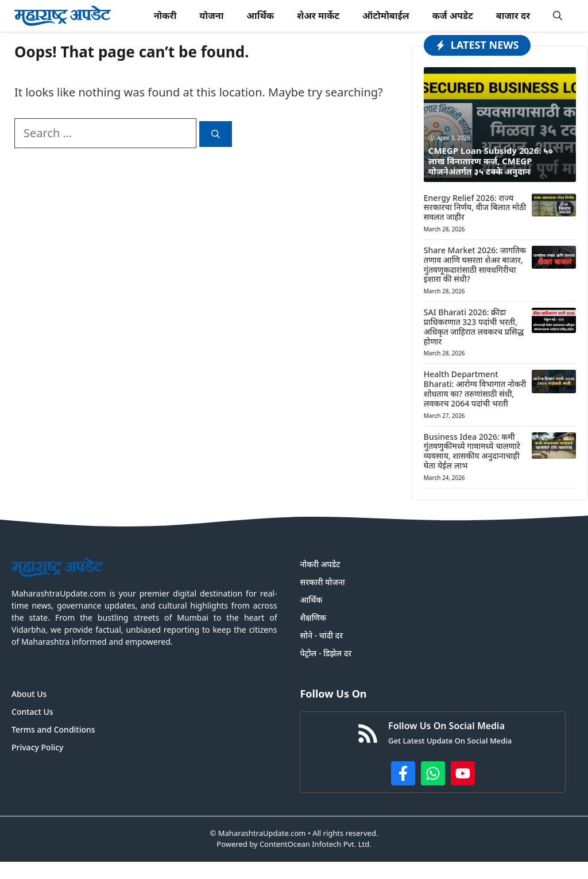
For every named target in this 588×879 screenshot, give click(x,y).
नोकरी (165, 16)
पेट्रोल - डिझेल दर (326, 653)
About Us (29, 694)
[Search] (216, 134)
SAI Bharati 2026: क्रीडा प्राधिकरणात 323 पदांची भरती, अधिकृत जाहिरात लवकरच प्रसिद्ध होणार (474, 326)
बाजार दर (513, 16)
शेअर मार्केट (318, 16)
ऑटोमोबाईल (386, 16)
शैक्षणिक (313, 617)
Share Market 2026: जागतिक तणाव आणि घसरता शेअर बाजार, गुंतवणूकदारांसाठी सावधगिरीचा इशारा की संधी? (475, 264)
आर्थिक (260, 16)
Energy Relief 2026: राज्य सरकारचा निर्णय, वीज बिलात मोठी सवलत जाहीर (475, 208)
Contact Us (32, 712)
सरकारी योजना (322, 582)
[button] (558, 16)
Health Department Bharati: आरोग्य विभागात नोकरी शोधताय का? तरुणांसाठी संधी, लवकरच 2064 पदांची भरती (475, 388)
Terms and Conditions (53, 729)
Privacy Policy (37, 747)
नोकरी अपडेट (320, 564)
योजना (211, 16)
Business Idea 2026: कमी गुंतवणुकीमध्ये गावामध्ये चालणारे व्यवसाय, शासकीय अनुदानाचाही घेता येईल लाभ (472, 451)
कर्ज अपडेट (453, 16)
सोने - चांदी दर (321, 635)
